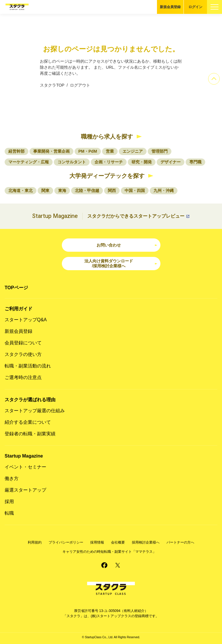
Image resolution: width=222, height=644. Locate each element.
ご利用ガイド (18, 309)
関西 (112, 191)
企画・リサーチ (109, 162)
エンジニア (133, 151)
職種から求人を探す (107, 137)
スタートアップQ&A (26, 320)
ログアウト (80, 85)
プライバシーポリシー (66, 542)
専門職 (195, 162)
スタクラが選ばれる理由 (30, 400)
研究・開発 (142, 162)
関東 (45, 191)
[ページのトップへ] (214, 79)
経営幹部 (16, 151)
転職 (9, 513)
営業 (110, 151)
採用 (9, 502)
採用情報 (97, 542)
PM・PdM (88, 151)
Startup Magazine (24, 456)
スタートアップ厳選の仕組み (35, 411)
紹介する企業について (28, 422)
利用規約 (35, 542)
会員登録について (23, 343)
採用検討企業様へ (146, 542)
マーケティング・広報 (29, 162)
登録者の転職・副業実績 (30, 434)
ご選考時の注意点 (23, 377)
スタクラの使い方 (23, 354)
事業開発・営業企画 (51, 151)
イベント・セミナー (25, 467)
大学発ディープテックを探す (107, 176)
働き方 (12, 478)
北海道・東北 (21, 191)
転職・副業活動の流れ (28, 366)
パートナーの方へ (180, 542)
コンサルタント (72, 162)
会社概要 (118, 542)
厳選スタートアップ (25, 490)
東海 (62, 191)
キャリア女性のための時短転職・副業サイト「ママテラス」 (109, 552)
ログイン (195, 7)
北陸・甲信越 (87, 191)
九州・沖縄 (164, 191)
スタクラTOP (52, 85)
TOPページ (16, 288)
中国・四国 (135, 191)
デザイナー (171, 162)
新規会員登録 (170, 7)
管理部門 (160, 151)
